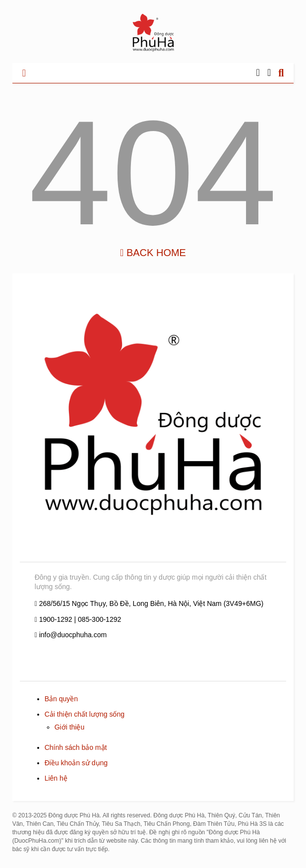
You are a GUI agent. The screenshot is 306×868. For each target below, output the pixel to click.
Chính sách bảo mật (76, 747)
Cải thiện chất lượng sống (85, 714)
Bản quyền (61, 699)
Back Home (153, 253)
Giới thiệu (70, 727)
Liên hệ (56, 778)
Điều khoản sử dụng (76, 763)
